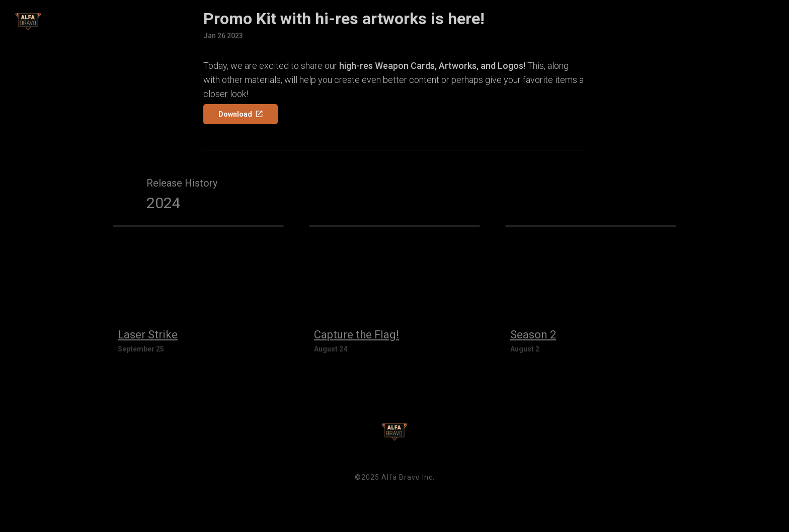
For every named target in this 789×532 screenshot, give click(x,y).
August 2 (525, 349)
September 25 (141, 349)
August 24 (331, 349)
